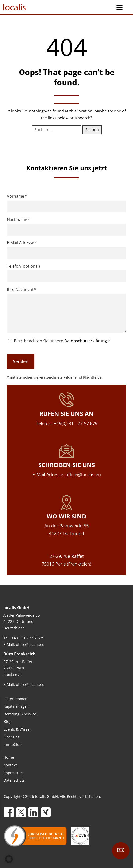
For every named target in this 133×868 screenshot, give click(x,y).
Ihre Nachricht (21, 289)
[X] (21, 812)
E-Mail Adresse (22, 243)
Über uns (11, 737)
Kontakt (10, 765)
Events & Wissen (18, 729)
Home (9, 757)
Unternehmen (16, 699)
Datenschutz (14, 780)
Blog (8, 721)
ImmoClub (13, 744)
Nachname (18, 220)
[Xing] (46, 812)
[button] (9, 859)
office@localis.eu (30, 644)
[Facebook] (9, 812)
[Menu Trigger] (120, 7)
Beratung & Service (20, 714)
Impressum (13, 773)
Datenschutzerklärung (86, 341)
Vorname (17, 196)
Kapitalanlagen (16, 706)
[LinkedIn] (33, 812)
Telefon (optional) (23, 266)
